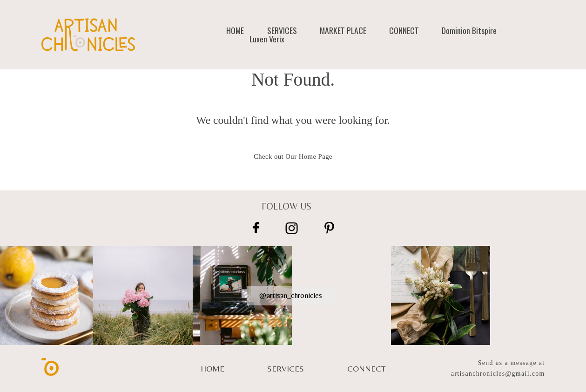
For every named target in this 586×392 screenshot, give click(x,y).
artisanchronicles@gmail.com (498, 374)
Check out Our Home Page (293, 156)
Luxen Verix (267, 39)
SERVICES (282, 31)
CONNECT (404, 31)
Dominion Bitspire (469, 31)
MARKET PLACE (343, 31)
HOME (235, 31)
